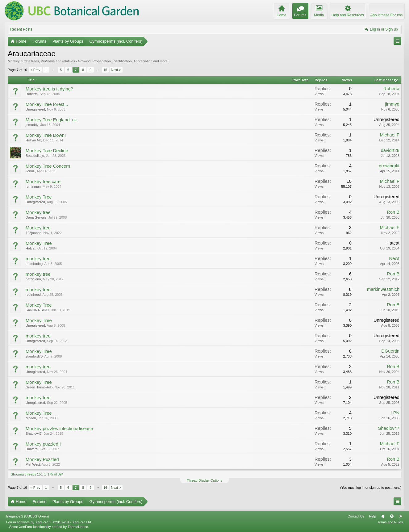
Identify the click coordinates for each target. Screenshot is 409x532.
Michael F (390, 135)
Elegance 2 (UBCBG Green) (27, 516)
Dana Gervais (36, 217)
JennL (30, 171)
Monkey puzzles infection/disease (59, 429)
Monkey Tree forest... (47, 104)
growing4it (389, 166)
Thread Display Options (204, 480)
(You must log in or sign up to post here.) (371, 488)
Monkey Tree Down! (46, 135)
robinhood (33, 295)
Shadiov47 (34, 434)
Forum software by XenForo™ (49, 522)
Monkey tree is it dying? (49, 89)
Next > (116, 70)
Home (383, 516)
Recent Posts (21, 29)
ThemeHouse (78, 527)
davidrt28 (390, 150)
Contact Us (356, 516)
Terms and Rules (390, 522)
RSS (401, 516)
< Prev (35, 70)
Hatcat (31, 248)
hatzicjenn (33, 279)
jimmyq (392, 104)
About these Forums (386, 15)
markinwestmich (383, 289)
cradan (31, 418)
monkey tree (38, 259)
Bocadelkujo (35, 156)
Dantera (32, 449)
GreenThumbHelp (39, 387)
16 (105, 70)
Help (372, 516)
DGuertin (390, 351)
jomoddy (32, 125)
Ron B (393, 212)
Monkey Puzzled (42, 459)
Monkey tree (38, 212)
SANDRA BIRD (37, 310)
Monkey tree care (43, 182)
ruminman (33, 186)
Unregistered (35, 109)
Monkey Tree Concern (48, 166)
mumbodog (34, 264)
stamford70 (34, 356)
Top (392, 516)
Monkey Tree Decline (47, 151)
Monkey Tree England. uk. (52, 120)
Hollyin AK (33, 140)
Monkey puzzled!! (43, 444)
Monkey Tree (39, 197)
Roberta (32, 94)
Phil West (33, 464)
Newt (394, 258)
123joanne (33, 233)
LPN (395, 413)
